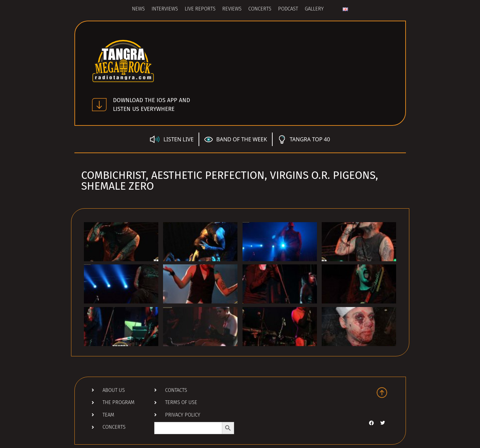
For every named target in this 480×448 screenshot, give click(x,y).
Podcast (288, 9)
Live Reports (200, 9)
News (138, 9)
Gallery (314, 9)
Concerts (260, 9)
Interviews (165, 9)
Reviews (232, 9)
